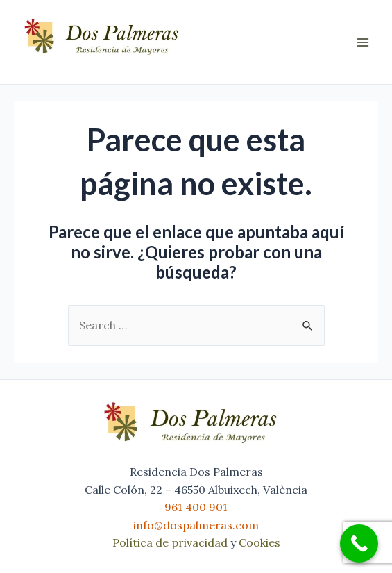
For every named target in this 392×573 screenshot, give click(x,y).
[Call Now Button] (359, 543)
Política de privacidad (170, 542)
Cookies (259, 542)
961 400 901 (196, 507)
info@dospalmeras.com (196, 525)
